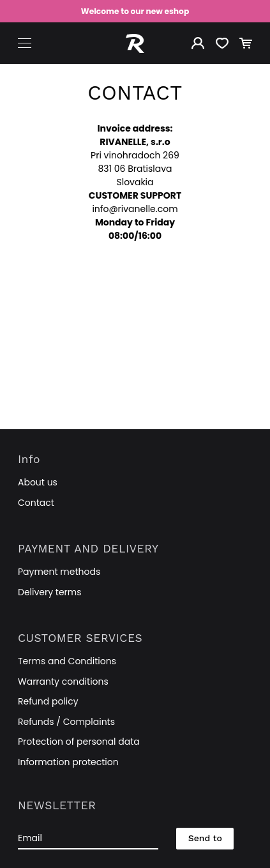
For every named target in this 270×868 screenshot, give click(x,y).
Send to (205, 838)
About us (38, 482)
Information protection (68, 762)
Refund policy (48, 701)
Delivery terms (50, 592)
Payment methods (59, 572)
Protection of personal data (79, 742)
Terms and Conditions (67, 661)
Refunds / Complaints (66, 722)
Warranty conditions (63, 681)
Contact (36, 503)
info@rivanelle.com (135, 209)
